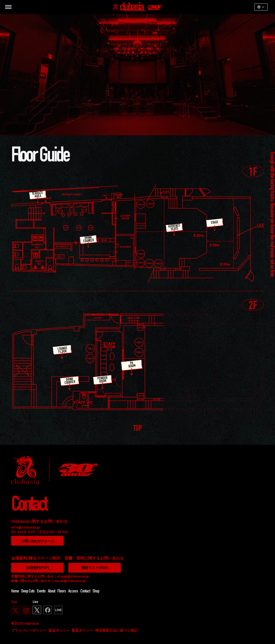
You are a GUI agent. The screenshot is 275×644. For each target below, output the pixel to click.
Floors (62, 592)
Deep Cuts (28, 592)
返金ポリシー (59, 630)
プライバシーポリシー (29, 630)
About (51, 592)
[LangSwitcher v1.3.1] (261, 7)
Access (73, 592)
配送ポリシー (82, 630)
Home (15, 592)
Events (41, 592)
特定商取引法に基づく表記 (116, 630)
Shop (96, 592)
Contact (85, 592)
